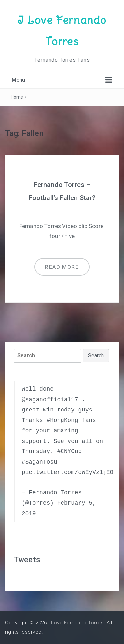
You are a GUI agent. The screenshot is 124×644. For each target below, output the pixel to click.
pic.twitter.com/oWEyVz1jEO (68, 472)
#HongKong (62, 420)
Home (17, 97)
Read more (62, 267)
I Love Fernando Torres (76, 623)
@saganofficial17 (50, 400)
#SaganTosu (40, 462)
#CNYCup (70, 451)
